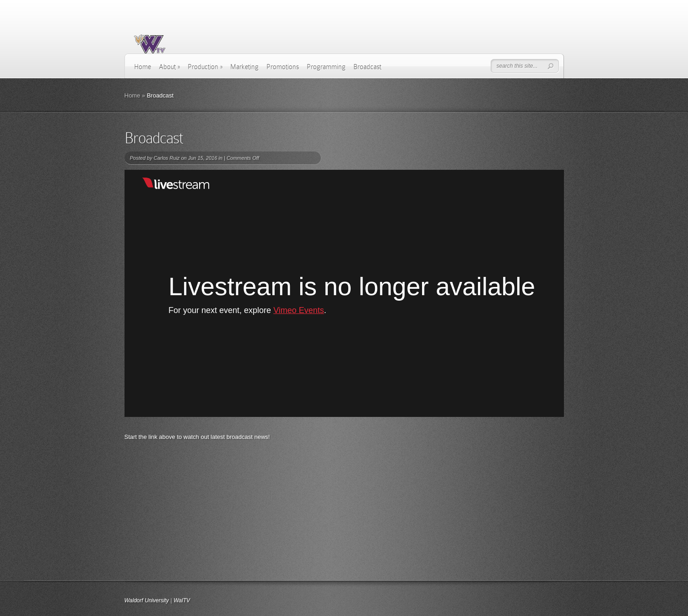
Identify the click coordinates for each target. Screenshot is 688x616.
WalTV (182, 600)
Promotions (283, 67)
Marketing (244, 67)
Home (143, 67)
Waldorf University (147, 600)
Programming (326, 67)
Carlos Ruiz (166, 158)
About (169, 67)
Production (205, 67)
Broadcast (367, 67)
